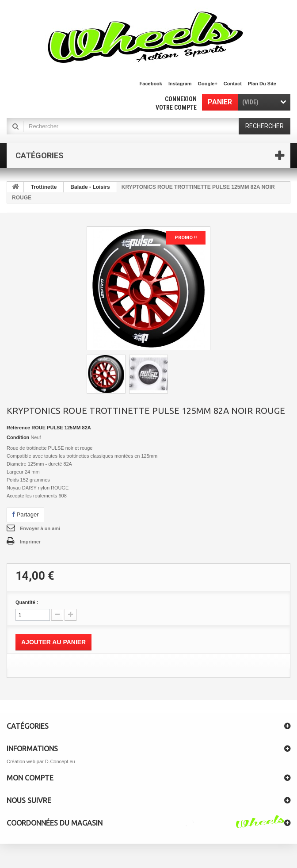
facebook (151, 84)
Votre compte (176, 107)
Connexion (181, 99)
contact (233, 84)
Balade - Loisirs (90, 187)
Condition (18, 437)
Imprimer (30, 542)
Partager (25, 514)
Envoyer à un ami (40, 528)
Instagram (180, 84)
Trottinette (44, 187)
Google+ (208, 84)
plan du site (262, 84)
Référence (18, 428)
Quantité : (27, 602)
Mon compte (30, 778)
